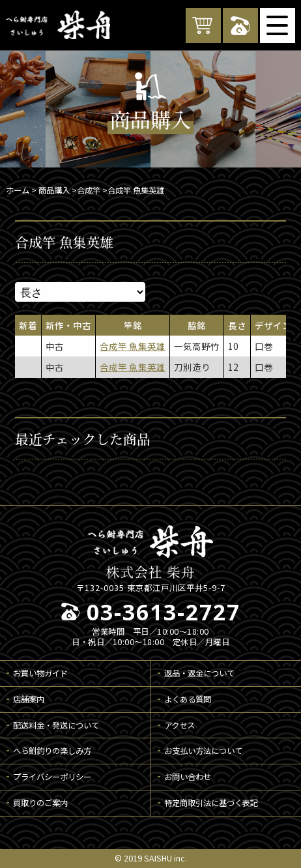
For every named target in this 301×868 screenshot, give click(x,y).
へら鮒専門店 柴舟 (58, 25)
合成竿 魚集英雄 (133, 346)
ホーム (18, 190)
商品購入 (54, 190)
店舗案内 (29, 699)
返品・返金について (199, 673)
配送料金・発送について (56, 725)
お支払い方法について (203, 751)
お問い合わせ (188, 777)
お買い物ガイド (40, 673)
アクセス (179, 725)
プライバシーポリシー (52, 777)
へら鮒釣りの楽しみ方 (52, 751)
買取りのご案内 (40, 803)
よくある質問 (188, 699)
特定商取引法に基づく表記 (211, 803)
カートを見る (203, 25)
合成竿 (89, 190)
